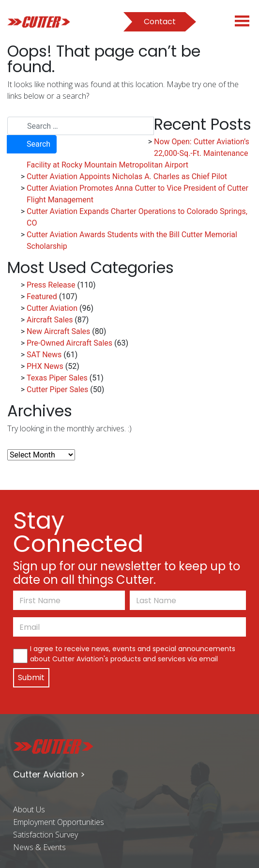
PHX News (45, 366)
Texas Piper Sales (57, 378)
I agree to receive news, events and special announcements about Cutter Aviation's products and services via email (133, 654)
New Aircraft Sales (58, 331)
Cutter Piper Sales (57, 389)
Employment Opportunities (59, 822)
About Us (29, 809)
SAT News (44, 355)
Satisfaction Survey (46, 835)
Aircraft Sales (50, 320)
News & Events (39, 847)
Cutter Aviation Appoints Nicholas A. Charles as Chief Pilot (127, 176)
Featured (42, 297)
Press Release (51, 285)
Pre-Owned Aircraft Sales (69, 343)
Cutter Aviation (52, 308)
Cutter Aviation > (49, 774)
